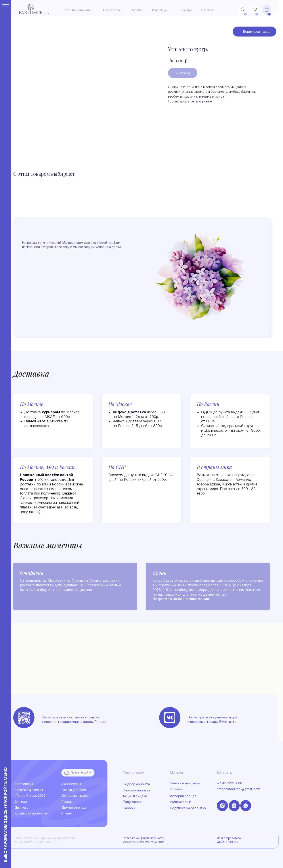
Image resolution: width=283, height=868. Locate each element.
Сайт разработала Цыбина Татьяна (229, 840)
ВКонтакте (228, 722)
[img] (170, 717)
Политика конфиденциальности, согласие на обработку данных (144, 840)
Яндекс (100, 722)
